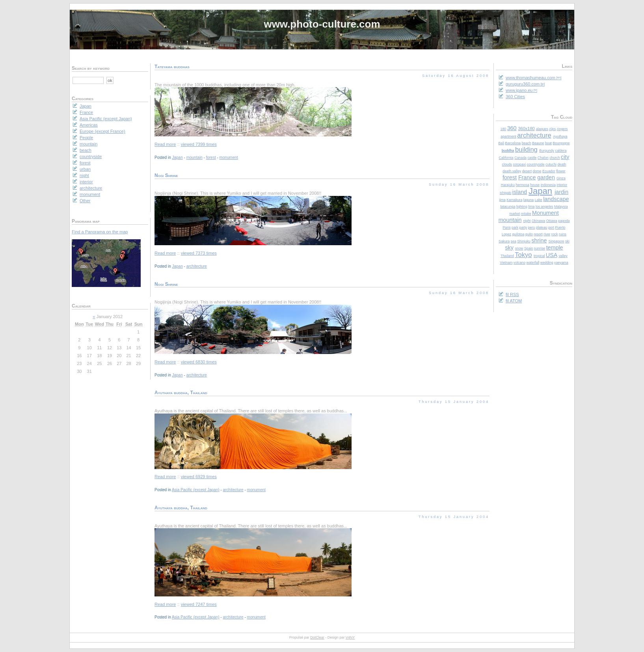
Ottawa (552, 221)
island (520, 192)
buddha (508, 151)
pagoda (564, 221)
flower (561, 171)
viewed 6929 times (199, 477)
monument (229, 157)
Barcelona (513, 143)
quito (529, 234)
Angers (562, 129)
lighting (522, 207)
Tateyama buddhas (172, 67)
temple (555, 248)
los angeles (544, 207)
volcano (519, 263)
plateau (542, 227)
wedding (547, 263)
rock (555, 234)
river (547, 234)
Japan (540, 191)
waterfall (533, 263)
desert (527, 171)
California (506, 158)
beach (527, 143)
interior (562, 185)
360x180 (526, 129)
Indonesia (548, 185)
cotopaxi (519, 164)
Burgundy (547, 151)
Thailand (507, 256)
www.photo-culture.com (322, 24)
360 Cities (515, 97)
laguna (529, 200)
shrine (539, 240)
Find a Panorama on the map (100, 232)
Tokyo (523, 255)
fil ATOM (514, 301)
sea (514, 241)
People (86, 138)
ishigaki (505, 193)
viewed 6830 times (199, 362)
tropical (539, 256)
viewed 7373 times (199, 253)
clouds (507, 164)
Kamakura (514, 200)
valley (563, 256)
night (527, 221)
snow (519, 248)
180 (503, 129)
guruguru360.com (523, 84)
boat (548, 143)
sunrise (540, 248)
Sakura (504, 241)
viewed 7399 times (199, 144)
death (562, 164)
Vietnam (506, 263)
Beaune (538, 143)
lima (531, 207)
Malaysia (561, 207)
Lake (539, 200)
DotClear (317, 637)
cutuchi (551, 164)
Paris (506, 227)
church (555, 158)
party (523, 227)
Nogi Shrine (166, 175)
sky (509, 248)
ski (567, 241)
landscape (556, 199)
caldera (561, 151)
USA (552, 255)
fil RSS (512, 294)
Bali (501, 143)
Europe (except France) (102, 131)
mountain (510, 220)
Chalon (543, 158)
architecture (534, 135)
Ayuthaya (560, 136)
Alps (552, 129)
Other (85, 201)
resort (538, 234)
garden (546, 177)
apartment (508, 136)
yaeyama (561, 263)
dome (537, 171)
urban (85, 169)
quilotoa (518, 234)
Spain (529, 248)
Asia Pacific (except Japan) (196, 490)
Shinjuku (524, 241)
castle (532, 158)
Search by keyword (91, 68)
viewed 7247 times (199, 604)
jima (503, 200)
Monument (545, 213)
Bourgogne (561, 143)
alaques (542, 129)
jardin (561, 192)
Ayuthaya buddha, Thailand (181, 393)
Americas (89, 125)
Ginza (561, 178)
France (527, 177)
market (515, 214)
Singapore (556, 241)
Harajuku (508, 185)
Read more (165, 144)
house (535, 185)
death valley (512, 171)
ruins (563, 234)
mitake (526, 214)
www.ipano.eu (519, 90)
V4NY (350, 637)
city (565, 157)
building (526, 149)
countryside (536, 164)
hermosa (523, 185)
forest (510, 177)
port (551, 227)
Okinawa (538, 221)
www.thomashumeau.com (530, 78)
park (515, 227)
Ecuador (549, 171)
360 (512, 128)
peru (532, 227)
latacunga (508, 207)
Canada (520, 158)
